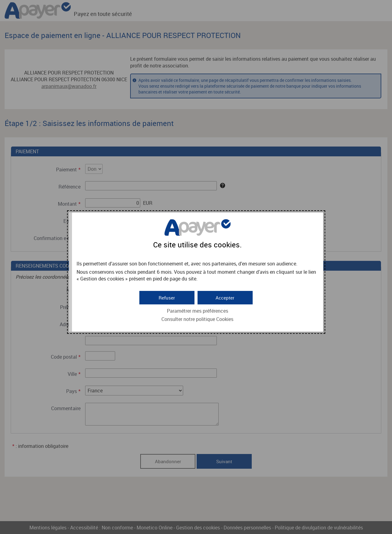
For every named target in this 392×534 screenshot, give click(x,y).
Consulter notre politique (197, 318)
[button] (225, 297)
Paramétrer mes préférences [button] (198, 310)
